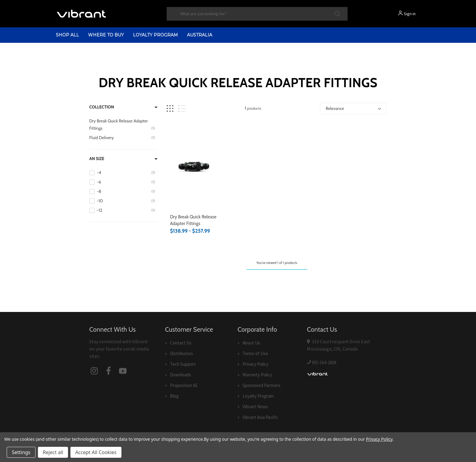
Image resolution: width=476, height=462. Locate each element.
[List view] (182, 109)
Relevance (335, 108)
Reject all (53, 452)
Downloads (181, 375)
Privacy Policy (255, 364)
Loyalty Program (155, 35)
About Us (251, 343)
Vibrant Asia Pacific (260, 417)
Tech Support (183, 364)
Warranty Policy (257, 375)
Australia (200, 35)
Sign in (410, 14)
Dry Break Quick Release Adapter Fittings (193, 220)
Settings (21, 452)
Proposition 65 (184, 385)
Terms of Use (255, 353)
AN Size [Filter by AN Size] (97, 159)
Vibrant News (255, 407)
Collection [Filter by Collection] (102, 107)
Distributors (182, 353)
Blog (174, 396)
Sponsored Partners (262, 385)
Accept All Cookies (96, 452)
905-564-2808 (324, 363)
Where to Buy (106, 35)
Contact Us (181, 343)
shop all (67, 35)
